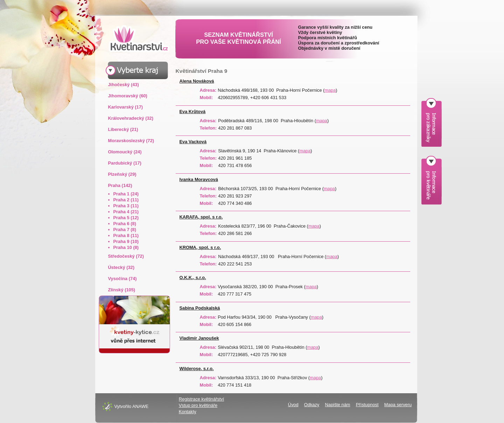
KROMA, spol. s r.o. (200, 247)
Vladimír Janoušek (199, 338)
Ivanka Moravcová (199, 179)
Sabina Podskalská (200, 308)
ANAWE (140, 406)
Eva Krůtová (193, 112)
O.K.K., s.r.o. (193, 278)
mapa (330, 90)
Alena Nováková (197, 81)
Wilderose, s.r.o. (197, 369)
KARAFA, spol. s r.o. (201, 217)
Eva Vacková (193, 142)
